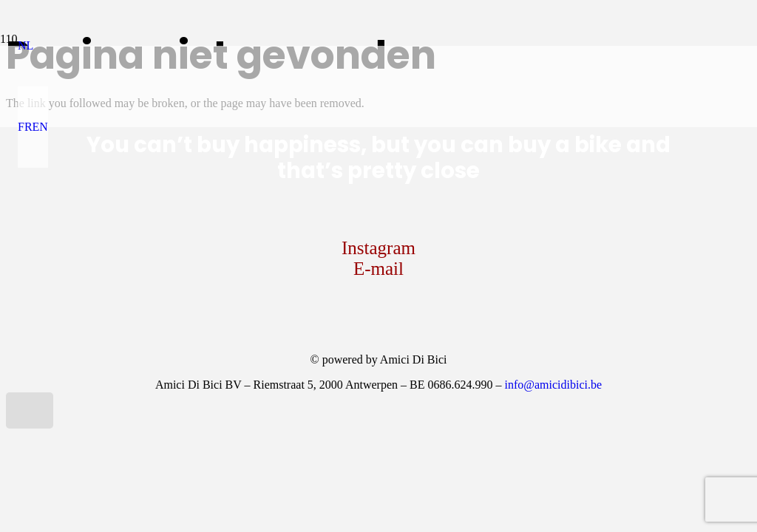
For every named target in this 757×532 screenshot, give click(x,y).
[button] (26, 45)
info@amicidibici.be (553, 385)
